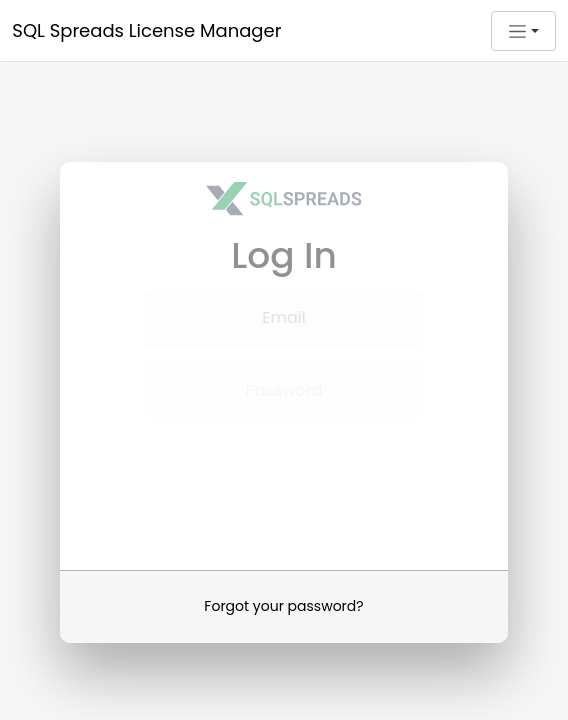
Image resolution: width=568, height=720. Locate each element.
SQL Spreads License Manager (146, 30)
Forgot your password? (283, 602)
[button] (523, 31)
